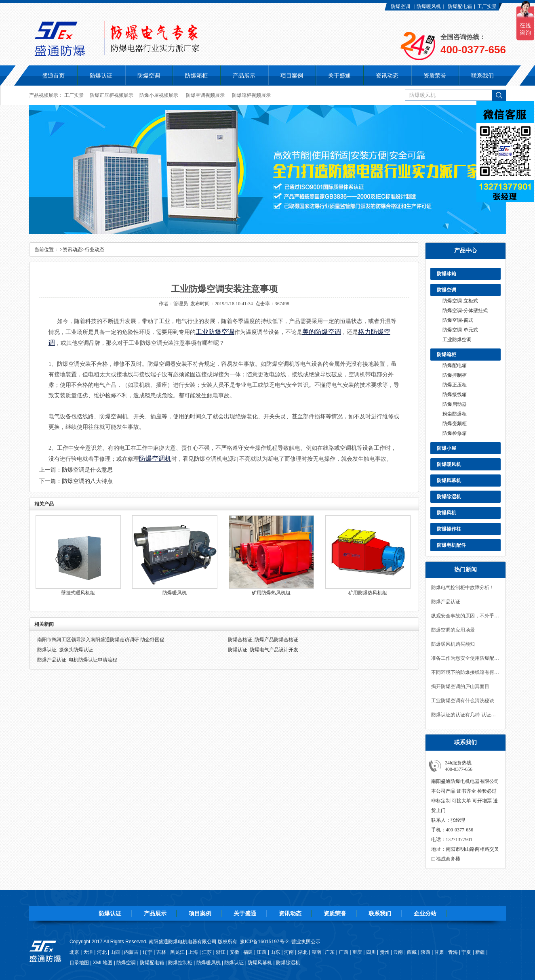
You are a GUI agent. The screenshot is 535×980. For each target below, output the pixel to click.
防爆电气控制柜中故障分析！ (463, 588)
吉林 (161, 952)
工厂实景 (487, 6)
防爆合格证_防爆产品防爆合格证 (263, 640)
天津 (88, 952)
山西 (115, 952)
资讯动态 (72, 250)
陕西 (425, 952)
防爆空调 (400, 6)
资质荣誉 (335, 913)
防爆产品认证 (446, 602)
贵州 (385, 952)
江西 (261, 952)
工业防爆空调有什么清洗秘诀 (463, 701)
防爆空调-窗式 (458, 320)
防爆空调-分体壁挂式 (465, 311)
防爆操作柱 (449, 529)
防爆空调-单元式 (460, 330)
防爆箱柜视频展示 (251, 95)
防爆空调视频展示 (205, 95)
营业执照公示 (306, 942)
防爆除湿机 (449, 497)
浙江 (221, 952)
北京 (74, 952)
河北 (102, 952)
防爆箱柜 (447, 355)
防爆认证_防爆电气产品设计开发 (263, 650)
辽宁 (147, 952)
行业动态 (95, 250)
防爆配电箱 (460, 6)
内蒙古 (131, 952)
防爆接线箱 (455, 395)
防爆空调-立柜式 (460, 301)
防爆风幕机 (449, 481)
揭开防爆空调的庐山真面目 (460, 686)
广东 (330, 952)
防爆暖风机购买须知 (453, 644)
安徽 (234, 952)
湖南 (316, 952)
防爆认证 (101, 76)
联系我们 (380, 913)
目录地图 (79, 963)
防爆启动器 (455, 404)
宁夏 (466, 952)
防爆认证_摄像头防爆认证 (65, 650)
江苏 (207, 952)
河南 (289, 952)
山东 (275, 952)
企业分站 (425, 913)
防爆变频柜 (455, 424)
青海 (453, 952)
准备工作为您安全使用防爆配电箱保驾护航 (465, 658)
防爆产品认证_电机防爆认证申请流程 (77, 660)
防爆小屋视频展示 (159, 95)
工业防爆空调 (457, 340)
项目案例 (200, 913)
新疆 (480, 952)
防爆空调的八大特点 (87, 481)
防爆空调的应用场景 (453, 630)
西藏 (412, 952)
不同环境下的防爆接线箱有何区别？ (465, 672)
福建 (248, 952)
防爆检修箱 (455, 433)
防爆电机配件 (451, 545)
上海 (193, 952)
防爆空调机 (155, 459)
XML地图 (103, 963)
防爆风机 (447, 513)
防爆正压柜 (455, 385)
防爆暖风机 (429, 6)
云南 (398, 952)
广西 (343, 952)
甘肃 (439, 952)
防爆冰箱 (447, 274)
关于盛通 (245, 913)
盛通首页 (53, 76)
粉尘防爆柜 (455, 414)
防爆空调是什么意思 (87, 470)
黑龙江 (177, 952)
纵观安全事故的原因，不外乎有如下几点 (465, 616)
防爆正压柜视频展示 (112, 95)
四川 (371, 952)
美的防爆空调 (322, 332)
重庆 (357, 952)
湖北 (303, 952)
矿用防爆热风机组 (271, 593)
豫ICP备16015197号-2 (264, 942)
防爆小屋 (447, 448)
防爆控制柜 (455, 375)
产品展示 (155, 913)
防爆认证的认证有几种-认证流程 (465, 715)
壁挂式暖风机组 (78, 593)
